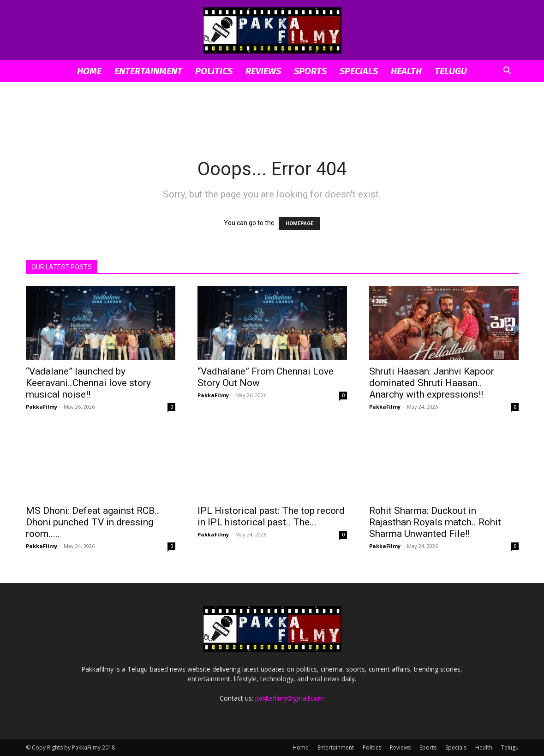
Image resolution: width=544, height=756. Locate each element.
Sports (310, 71)
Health (406, 71)
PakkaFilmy (42, 407)
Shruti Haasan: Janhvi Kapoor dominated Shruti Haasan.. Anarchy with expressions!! (432, 383)
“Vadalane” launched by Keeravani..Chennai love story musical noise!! (88, 383)
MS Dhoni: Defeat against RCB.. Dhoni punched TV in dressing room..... (93, 522)
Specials (359, 71)
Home (89, 71)
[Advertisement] (272, 114)
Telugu (451, 71)
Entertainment (148, 71)
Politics (214, 71)
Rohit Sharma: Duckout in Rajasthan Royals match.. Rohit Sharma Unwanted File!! (435, 522)
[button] (508, 72)
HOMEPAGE (299, 223)
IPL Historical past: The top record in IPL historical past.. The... (271, 516)
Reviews (263, 71)
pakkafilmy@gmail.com (290, 698)
